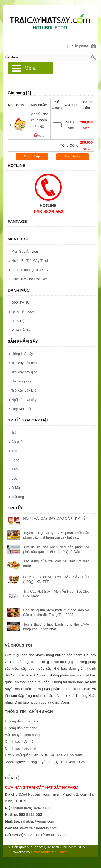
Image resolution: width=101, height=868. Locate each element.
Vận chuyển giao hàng (22, 735)
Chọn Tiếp (32, 156)
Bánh (14, 460)
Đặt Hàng (73, 156)
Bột (13, 478)
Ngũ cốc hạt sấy (22, 400)
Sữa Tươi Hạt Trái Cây (28, 279)
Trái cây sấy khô (22, 390)
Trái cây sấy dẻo (22, 363)
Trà (12, 432)
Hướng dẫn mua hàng (22, 721)
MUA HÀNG (19, 330)
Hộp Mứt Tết (20, 409)
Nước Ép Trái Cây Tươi (28, 261)
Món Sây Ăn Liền (23, 251)
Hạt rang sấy (20, 381)
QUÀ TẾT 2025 (22, 312)
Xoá (39, 136)
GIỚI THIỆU (19, 303)
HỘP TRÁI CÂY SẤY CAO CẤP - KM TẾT (55, 518)
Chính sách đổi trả (19, 742)
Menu (31, 68)
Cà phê (15, 442)
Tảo (13, 451)
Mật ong (16, 497)
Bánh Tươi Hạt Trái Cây (28, 270)
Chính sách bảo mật (20, 748)
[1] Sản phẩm (78, 46)
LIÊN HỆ (16, 321)
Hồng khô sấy (21, 354)
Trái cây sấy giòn (23, 372)
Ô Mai (15, 488)
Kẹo (13, 469)
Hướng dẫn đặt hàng (21, 728)
